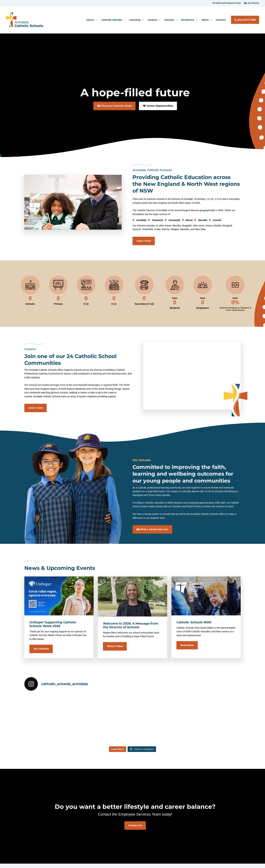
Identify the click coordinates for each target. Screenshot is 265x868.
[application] (96, 20)
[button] (227, 3)
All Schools (253, 3)
